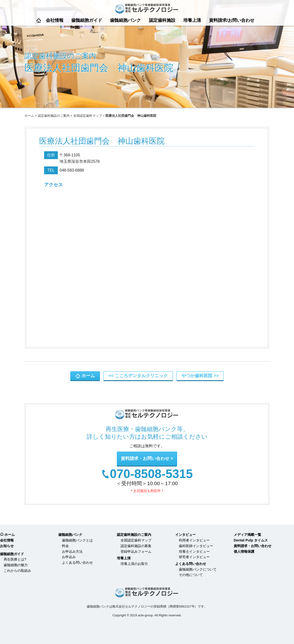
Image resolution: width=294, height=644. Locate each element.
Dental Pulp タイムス (251, 540)
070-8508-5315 (151, 474)
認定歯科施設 (162, 20)
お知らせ (7, 546)
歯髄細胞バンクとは (77, 540)
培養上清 (192, 20)
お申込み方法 (72, 551)
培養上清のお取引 (134, 564)
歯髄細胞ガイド (87, 20)
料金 (65, 546)
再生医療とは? (15, 559)
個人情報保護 (244, 551)
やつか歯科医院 (197, 376)
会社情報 (55, 20)
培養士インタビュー (194, 551)
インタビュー (185, 535)
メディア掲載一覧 (247, 535)
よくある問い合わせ (77, 562)
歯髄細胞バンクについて (198, 569)
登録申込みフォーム (136, 551)
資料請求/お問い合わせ (232, 20)
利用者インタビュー (194, 540)
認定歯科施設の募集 (136, 546)
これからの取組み (17, 571)
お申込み (69, 557)
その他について (191, 575)
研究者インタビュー (194, 557)
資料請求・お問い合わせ (145, 458)
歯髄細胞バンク (125, 20)
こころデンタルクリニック (141, 376)
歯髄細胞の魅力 (16, 565)
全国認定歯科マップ (88, 116)
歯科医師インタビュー (196, 546)
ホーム (39, 20)
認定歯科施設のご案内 (54, 116)
